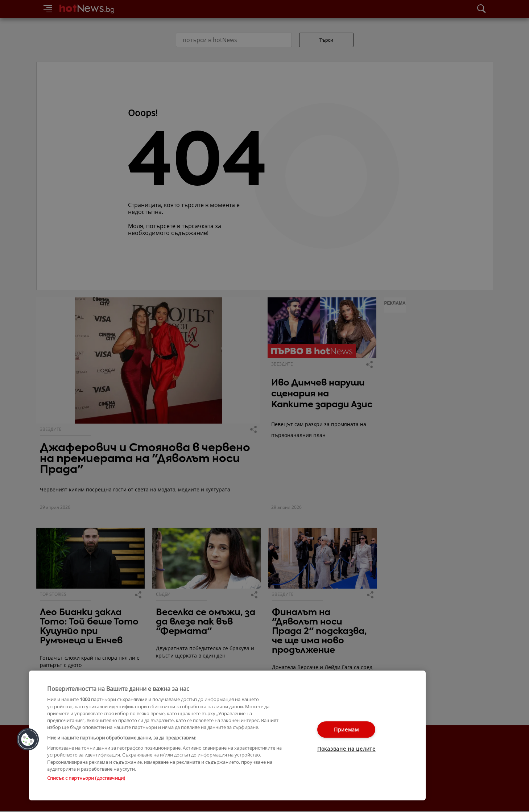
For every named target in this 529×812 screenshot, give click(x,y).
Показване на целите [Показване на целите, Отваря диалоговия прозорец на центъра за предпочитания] (346, 749)
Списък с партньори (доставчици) (86, 778)
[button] (28, 739)
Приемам (346, 729)
